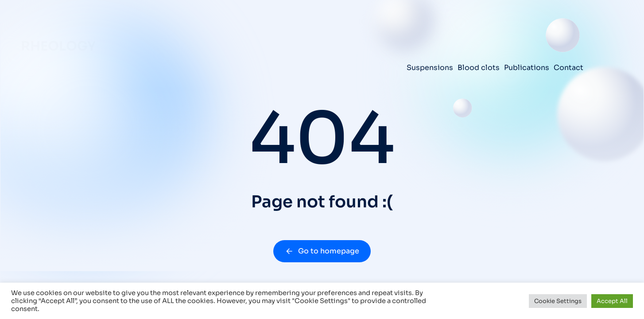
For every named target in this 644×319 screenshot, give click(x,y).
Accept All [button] (612, 301)
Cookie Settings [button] (558, 301)
